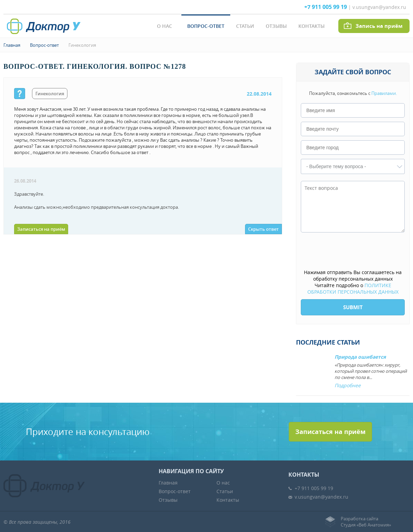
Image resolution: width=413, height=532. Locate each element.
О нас (165, 26)
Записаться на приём (41, 229)
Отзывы (276, 26)
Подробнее (348, 385)
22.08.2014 (259, 94)
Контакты (311, 26)
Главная (12, 45)
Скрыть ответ (263, 229)
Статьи (245, 26)
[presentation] (353, 251)
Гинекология (82, 45)
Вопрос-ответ (206, 26)
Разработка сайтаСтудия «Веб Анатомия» (366, 522)
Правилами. (384, 93)
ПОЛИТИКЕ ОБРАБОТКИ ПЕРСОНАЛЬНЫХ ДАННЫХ (353, 289)
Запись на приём (379, 26)
